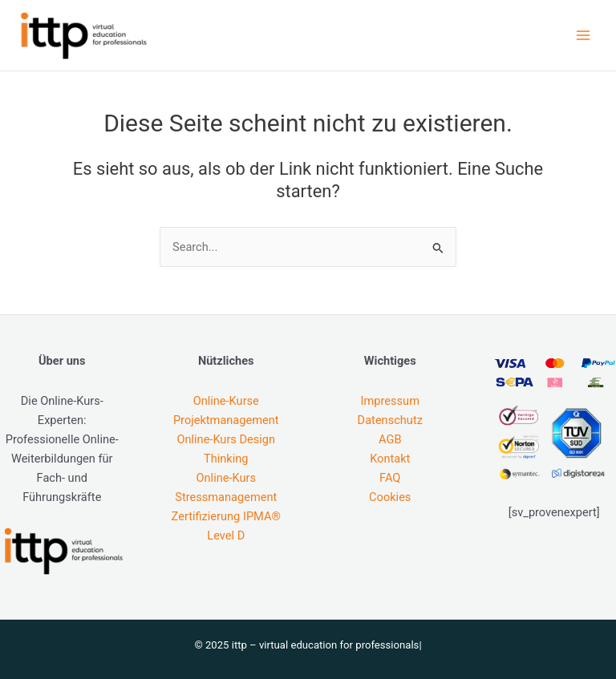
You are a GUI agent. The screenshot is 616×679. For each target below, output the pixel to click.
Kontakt (390, 459)
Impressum (390, 401)
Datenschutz (390, 420)
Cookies (390, 497)
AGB (390, 439)
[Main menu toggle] (583, 35)
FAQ (390, 478)
